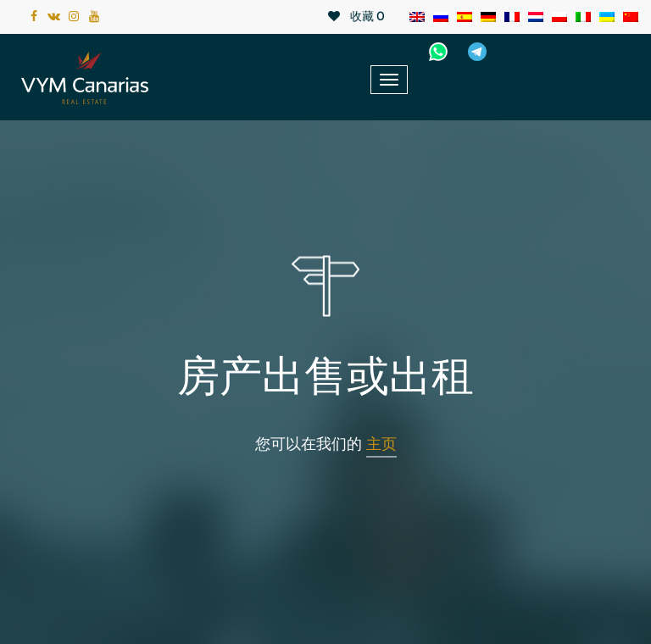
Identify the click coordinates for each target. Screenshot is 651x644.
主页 (381, 444)
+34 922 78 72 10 (568, 52)
